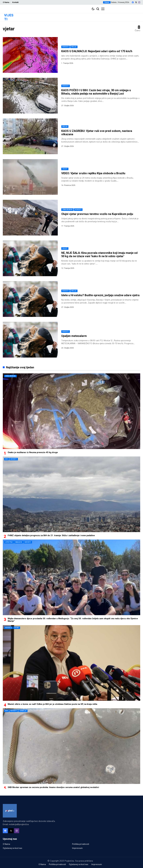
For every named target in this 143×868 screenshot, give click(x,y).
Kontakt (15, 2)
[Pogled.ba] (10, 811)
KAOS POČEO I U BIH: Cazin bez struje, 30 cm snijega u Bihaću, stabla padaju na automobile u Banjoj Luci (96, 92)
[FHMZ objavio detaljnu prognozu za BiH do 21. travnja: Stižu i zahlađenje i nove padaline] (71, 494)
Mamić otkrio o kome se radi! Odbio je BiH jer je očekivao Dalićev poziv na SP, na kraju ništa (52, 704)
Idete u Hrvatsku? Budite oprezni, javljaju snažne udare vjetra (100, 295)
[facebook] (133, 2)
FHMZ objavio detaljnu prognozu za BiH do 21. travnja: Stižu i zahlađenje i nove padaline (51, 535)
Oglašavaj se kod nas (12, 848)
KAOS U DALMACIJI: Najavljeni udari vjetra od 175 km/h (97, 51)
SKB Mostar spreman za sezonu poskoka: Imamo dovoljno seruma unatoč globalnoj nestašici (53, 787)
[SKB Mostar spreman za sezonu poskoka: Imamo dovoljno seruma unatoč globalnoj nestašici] (71, 746)
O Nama (6, 2)
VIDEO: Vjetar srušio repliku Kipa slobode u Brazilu (93, 173)
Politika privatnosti (81, 844)
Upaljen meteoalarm (74, 336)
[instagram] (139, 2)
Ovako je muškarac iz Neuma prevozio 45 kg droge (33, 452)
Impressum (77, 848)
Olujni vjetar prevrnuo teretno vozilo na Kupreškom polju (97, 214)
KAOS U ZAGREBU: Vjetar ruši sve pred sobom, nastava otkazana (97, 133)
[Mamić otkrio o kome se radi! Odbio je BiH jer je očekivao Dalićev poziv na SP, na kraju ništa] (71, 663)
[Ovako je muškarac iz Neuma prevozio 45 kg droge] (71, 411)
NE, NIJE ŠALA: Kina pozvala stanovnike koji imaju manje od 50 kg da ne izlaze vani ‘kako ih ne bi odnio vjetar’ (99, 255)
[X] (136, 2)
